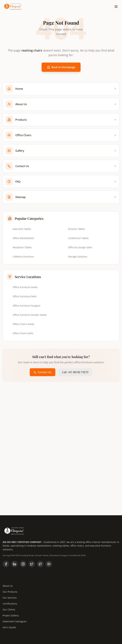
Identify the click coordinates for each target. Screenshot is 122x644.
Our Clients (9, 610)
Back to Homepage (61, 67)
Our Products (10, 592)
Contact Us (43, 372)
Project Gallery (11, 615)
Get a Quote (9, 627)
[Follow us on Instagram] (23, 564)
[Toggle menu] (116, 7)
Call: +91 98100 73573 (75, 372)
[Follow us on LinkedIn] (15, 564)
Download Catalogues (15, 621)
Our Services (10, 598)
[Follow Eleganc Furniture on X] (40, 564)
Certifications (10, 604)
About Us (8, 586)
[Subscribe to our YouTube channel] (49, 564)
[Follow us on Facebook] (6, 564)
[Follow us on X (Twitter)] (32, 564)
